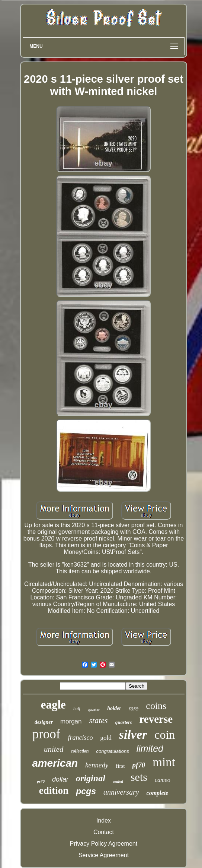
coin (165, 735)
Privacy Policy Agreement (104, 844)
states (99, 720)
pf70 (139, 765)
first (120, 766)
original (91, 778)
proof (47, 734)
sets (139, 777)
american (55, 763)
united (54, 749)
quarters (124, 722)
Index (104, 821)
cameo (163, 780)
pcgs (86, 791)
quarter (94, 709)
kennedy (97, 765)
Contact (104, 832)
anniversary (121, 792)
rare (134, 708)
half (77, 709)
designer (44, 722)
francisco (80, 738)
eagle (53, 705)
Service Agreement (104, 855)
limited (150, 748)
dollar (60, 779)
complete (158, 793)
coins (156, 706)
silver (133, 734)
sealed (118, 781)
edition (54, 791)
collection (80, 751)
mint (164, 762)
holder (114, 708)
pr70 (41, 781)
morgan (71, 721)
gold (106, 738)
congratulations (113, 751)
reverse (156, 719)
